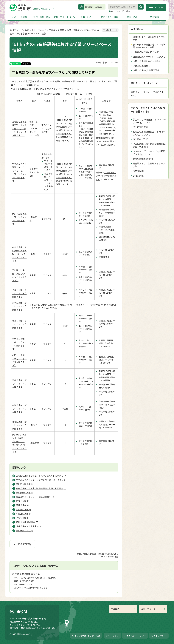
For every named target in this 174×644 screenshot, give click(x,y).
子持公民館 (138, 175)
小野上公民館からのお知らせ (147, 61)
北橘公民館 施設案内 (143, 159)
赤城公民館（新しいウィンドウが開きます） (19, 409)
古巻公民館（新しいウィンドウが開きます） (19, 306)
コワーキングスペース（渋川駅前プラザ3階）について (149, 153)
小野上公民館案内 (141, 66)
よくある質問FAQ (22, 544)
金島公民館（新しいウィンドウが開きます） (19, 293)
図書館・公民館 (57, 30)
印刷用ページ (111, 30)
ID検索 (127, 11)
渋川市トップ (16, 30)
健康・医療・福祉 (42, 17)
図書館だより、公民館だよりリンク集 (149, 38)
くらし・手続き (19, 17)
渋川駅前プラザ (140, 139)
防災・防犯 (132, 17)
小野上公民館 (73, 30)
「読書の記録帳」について (146, 52)
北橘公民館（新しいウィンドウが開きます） (19, 425)
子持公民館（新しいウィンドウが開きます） (19, 384)
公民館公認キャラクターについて (149, 57)
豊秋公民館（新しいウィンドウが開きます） (19, 324)
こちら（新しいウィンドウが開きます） (106, 141)
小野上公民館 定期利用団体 (146, 70)
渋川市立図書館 (140, 127)
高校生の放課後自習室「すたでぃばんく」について (149, 133)
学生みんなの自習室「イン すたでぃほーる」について (149, 121)
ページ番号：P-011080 (107, 62)
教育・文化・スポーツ (64, 17)
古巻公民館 (138, 171)
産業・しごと (87, 17)
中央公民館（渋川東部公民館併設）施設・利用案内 (150, 145)
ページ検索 (116, 11)
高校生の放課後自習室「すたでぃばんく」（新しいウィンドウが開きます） (19, 128)
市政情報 (155, 17)
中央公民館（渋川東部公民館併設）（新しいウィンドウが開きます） (19, 254)
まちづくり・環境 (110, 17)
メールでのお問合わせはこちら (32, 588)
